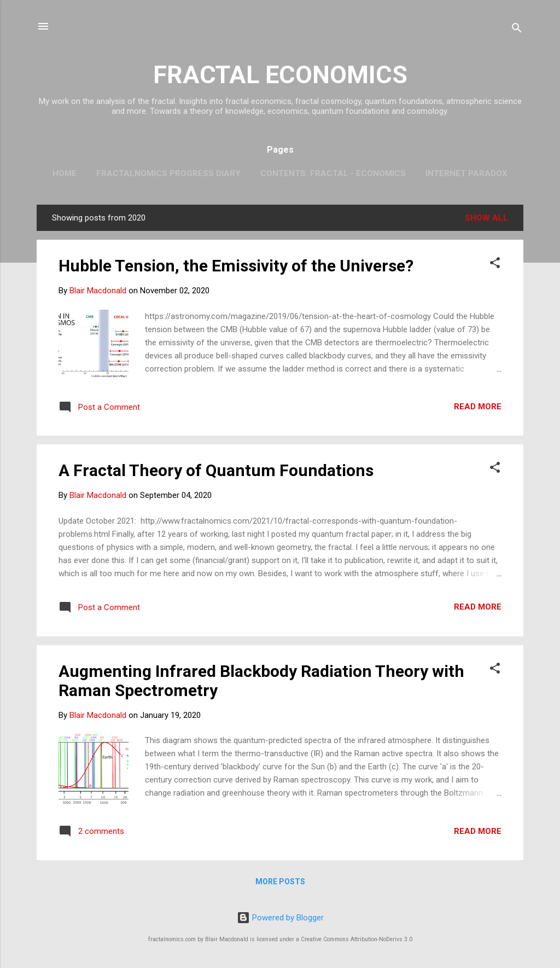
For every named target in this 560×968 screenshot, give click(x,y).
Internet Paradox (466, 173)
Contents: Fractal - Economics (333, 173)
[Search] (517, 30)
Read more (478, 407)
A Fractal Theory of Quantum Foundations (216, 470)
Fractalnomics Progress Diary (168, 173)
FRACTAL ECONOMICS (280, 75)
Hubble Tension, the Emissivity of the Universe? (236, 266)
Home (65, 173)
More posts (280, 882)
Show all (486, 218)
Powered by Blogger (280, 918)
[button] (495, 265)
